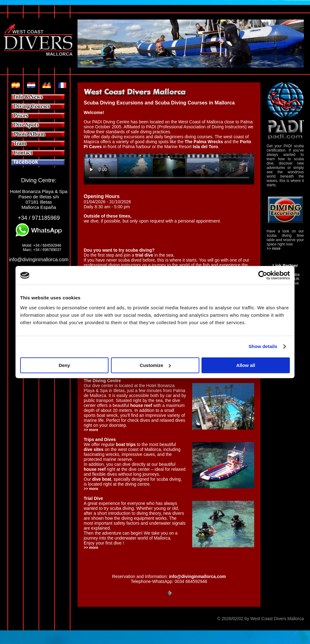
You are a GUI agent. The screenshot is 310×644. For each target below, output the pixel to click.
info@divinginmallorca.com (39, 260)
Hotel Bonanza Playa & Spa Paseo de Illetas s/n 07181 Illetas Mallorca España (39, 199)
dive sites (94, 449)
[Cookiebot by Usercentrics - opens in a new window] (263, 275)
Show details (263, 346)
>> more (91, 489)
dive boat (102, 479)
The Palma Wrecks (204, 142)
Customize (155, 365)
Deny (64, 365)
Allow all (246, 365)
